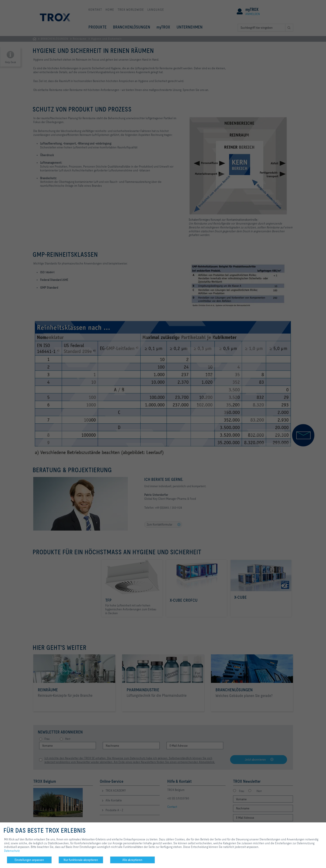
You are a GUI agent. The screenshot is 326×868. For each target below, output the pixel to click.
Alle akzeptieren (132, 860)
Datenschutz (12, 851)
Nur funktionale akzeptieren (81, 860)
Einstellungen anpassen (29, 860)
